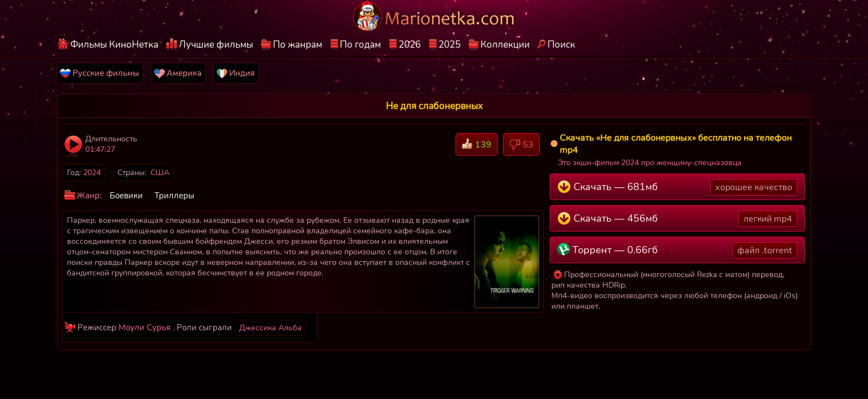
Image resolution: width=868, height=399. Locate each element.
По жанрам (298, 45)
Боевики (126, 196)
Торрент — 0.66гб (677, 250)
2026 (410, 45)
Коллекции (505, 45)
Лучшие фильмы (216, 45)
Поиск (561, 45)
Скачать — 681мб (677, 187)
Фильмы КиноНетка (114, 45)
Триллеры (174, 196)
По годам (360, 45)
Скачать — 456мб (677, 219)
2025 (449, 45)
